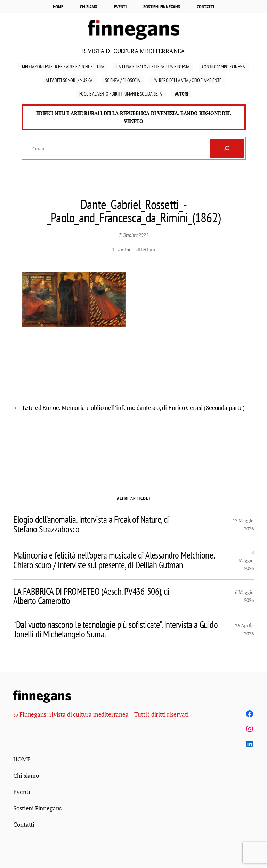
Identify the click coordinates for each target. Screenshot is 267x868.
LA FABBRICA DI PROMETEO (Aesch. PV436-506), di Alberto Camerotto (91, 596)
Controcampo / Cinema (224, 67)
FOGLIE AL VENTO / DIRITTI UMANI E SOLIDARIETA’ (121, 94)
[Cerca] (227, 148)
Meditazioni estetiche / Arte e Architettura (63, 67)
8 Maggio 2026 (246, 560)
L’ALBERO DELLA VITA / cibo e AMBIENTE (187, 80)
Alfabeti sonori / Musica (69, 80)
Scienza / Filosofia (123, 80)
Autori (181, 94)
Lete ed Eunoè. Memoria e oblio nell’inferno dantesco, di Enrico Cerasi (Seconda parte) (134, 408)
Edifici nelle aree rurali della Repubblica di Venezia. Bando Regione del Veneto (133, 117)
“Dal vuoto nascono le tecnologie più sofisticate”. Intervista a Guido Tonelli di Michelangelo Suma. (115, 630)
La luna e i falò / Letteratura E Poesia (153, 67)
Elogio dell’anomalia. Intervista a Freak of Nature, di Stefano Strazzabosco (91, 524)
